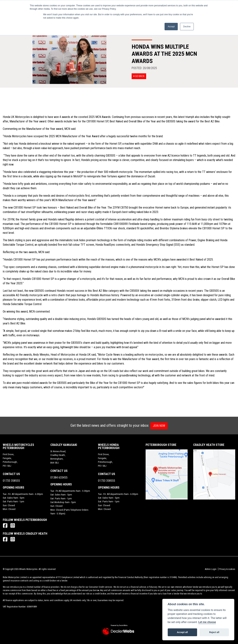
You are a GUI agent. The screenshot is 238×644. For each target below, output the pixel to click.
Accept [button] (171, 27)
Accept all (182, 632)
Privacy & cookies (227, 569)
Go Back (139, 76)
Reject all (214, 632)
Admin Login (211, 569)
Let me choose (207, 622)
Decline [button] (187, 27)
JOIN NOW (161, 426)
